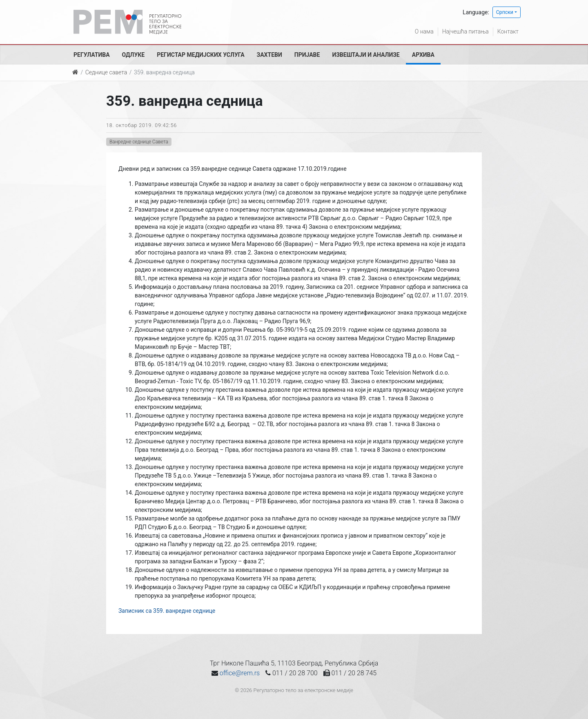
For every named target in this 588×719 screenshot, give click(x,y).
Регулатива (92, 55)
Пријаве (307, 55)
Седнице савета (106, 72)
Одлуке (134, 55)
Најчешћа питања (465, 31)
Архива (423, 55)
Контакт (508, 31)
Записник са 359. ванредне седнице (167, 611)
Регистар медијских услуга (200, 55)
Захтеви (269, 55)
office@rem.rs (240, 673)
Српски (505, 12)
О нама (424, 31)
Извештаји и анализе (366, 55)
